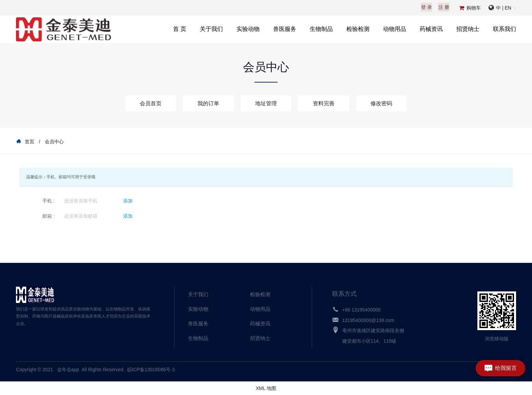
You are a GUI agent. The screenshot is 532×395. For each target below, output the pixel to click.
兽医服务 (285, 29)
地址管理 (266, 103)
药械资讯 (431, 29)
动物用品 (395, 29)
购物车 (474, 8)
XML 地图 (266, 388)
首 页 (180, 29)
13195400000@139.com (368, 320)
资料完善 (324, 103)
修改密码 (381, 103)
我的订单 (208, 103)
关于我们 (211, 29)
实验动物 (248, 29)
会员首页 (151, 103)
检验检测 (358, 29)
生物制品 (321, 29)
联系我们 (505, 29)
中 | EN (504, 8)
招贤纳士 (468, 29)
